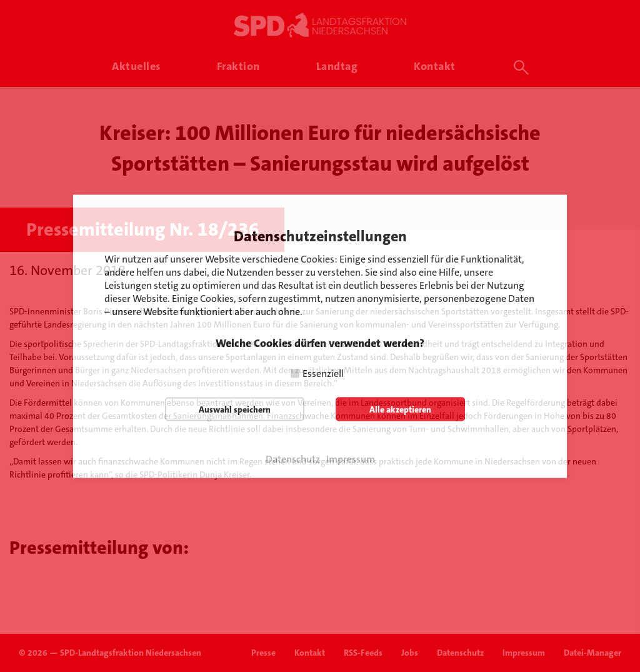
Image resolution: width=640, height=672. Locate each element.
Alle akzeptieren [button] (400, 409)
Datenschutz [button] (293, 459)
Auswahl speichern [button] (235, 409)
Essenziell (323, 373)
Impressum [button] (351, 459)
